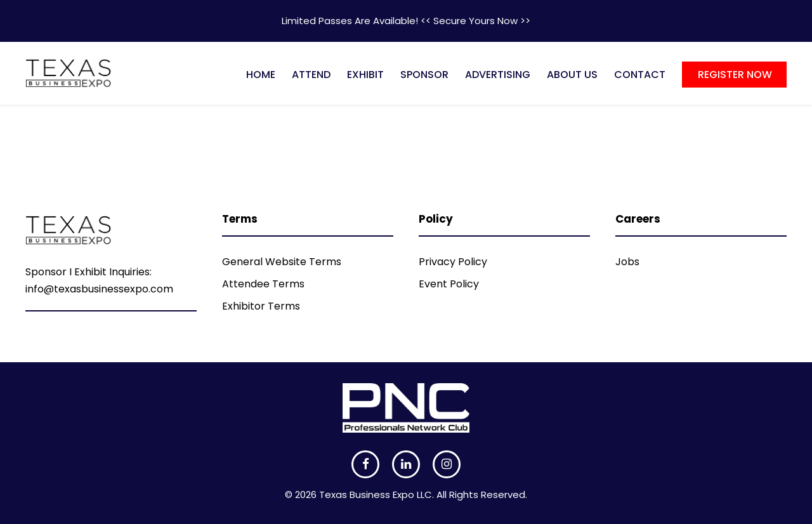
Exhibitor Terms (261, 306)
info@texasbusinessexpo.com (99, 289)
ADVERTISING (498, 75)
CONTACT (640, 75)
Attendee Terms (263, 284)
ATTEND (311, 75)
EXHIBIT (365, 75)
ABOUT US (572, 75)
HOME (261, 75)
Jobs (627, 262)
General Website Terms (282, 262)
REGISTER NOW (735, 75)
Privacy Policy (453, 262)
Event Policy (449, 284)
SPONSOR (424, 75)
